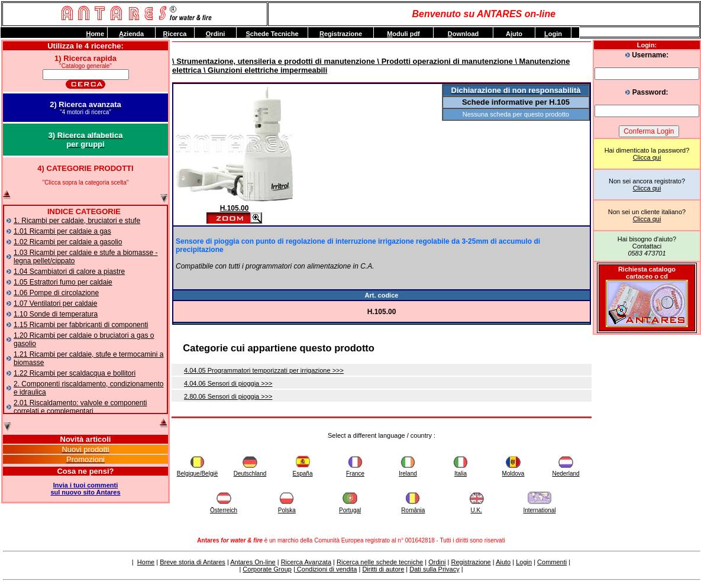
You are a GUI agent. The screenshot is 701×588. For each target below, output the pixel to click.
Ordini (437, 562)
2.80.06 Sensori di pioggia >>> (228, 396)
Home (146, 562)
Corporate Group (267, 569)
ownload (463, 34)
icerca (175, 34)
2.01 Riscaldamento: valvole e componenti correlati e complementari (80, 407)
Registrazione (471, 562)
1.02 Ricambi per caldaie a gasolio (68, 242)
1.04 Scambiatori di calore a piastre (69, 272)
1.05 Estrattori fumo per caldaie (63, 282)
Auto (514, 34)
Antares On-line (253, 562)
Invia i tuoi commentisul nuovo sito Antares (85, 489)
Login (524, 562)
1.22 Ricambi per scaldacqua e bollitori (75, 373)
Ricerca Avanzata (306, 562)
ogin (553, 34)
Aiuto (503, 562)
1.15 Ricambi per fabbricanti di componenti (81, 325)
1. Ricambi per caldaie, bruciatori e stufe (77, 221)
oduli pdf (403, 34)
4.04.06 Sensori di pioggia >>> (228, 383)
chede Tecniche (272, 34)
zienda (131, 34)
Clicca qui (647, 157)
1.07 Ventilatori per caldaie (55, 303)
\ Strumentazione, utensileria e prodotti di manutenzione (274, 61)
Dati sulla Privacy (434, 569)
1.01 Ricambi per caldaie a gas (62, 231)
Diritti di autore (383, 569)
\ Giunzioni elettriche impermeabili (264, 70)
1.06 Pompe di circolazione (56, 293)
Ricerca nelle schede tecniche (380, 562)
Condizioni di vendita (326, 569)
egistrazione (341, 34)
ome (95, 34)
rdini (215, 34)
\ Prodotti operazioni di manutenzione (444, 61)
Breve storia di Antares (193, 562)
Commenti (552, 562)
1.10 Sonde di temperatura (56, 314)
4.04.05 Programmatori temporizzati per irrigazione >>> (264, 370)
